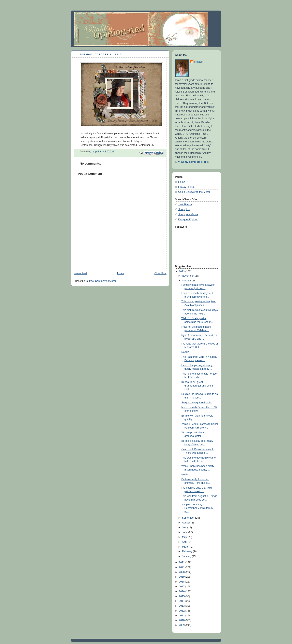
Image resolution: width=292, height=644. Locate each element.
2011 (182, 616)
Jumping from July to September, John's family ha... (197, 508)
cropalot (199, 62)
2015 (182, 596)
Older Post (160, 273)
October (187, 281)
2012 (182, 611)
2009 (182, 625)
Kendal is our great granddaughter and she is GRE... (198, 386)
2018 (182, 582)
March (186, 547)
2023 (182, 271)
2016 (182, 591)
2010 (182, 620)
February (188, 551)
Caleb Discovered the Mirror (194, 192)
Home (121, 273)
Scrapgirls (184, 209)
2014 (182, 601)
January (187, 556)
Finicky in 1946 (187, 187)
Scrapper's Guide (188, 214)
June (185, 532)
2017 (182, 587)
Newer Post (80, 273)
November (188, 276)
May (185, 537)
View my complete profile (193, 162)
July (185, 528)
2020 (182, 572)
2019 (182, 577)
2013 (182, 606)
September (189, 518)
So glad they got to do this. (197, 403)
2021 (182, 567)
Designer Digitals (188, 220)
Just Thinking (186, 205)
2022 (182, 562)
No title (185, 352)
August (186, 523)
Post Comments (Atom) (103, 281)
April (185, 542)
